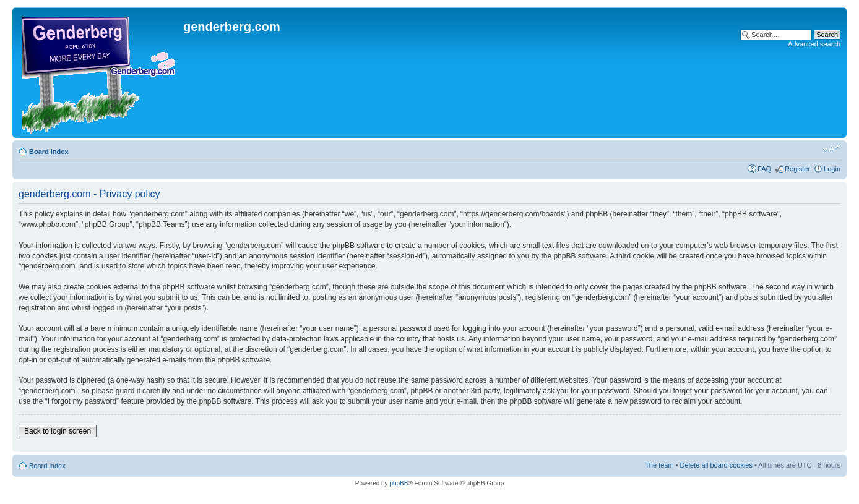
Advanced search (814, 44)
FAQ (764, 169)
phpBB (399, 483)
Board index (49, 152)
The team (659, 465)
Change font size (831, 149)
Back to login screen (58, 431)
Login (832, 169)
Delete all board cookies (716, 465)
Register (797, 169)
